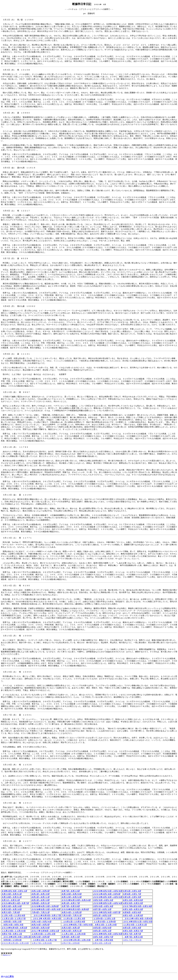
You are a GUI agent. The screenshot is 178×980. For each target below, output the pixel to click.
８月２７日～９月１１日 (12, 934)
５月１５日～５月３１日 (11, 894)
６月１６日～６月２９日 (71, 894)
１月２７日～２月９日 (70, 943)
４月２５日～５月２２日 (133, 903)
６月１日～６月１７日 (70, 903)
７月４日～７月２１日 (40, 912)
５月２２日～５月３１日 (71, 931)
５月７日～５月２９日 (70, 906)
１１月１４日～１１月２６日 (13, 916)
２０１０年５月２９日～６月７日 (107, 912)
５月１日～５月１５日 (132, 897)
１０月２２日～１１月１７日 (44, 940)
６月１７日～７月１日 (132, 940)
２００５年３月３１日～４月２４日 (108, 903)
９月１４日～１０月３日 (133, 916)
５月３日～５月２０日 (40, 928)
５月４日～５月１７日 (132, 894)
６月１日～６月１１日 (40, 897)
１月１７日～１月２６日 (42, 943)
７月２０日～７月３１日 (71, 916)
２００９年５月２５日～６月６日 (75, 909)
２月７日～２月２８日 (103, 940)
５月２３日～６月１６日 (11, 906)
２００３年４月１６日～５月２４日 (76, 900)
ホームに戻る (7, 976)
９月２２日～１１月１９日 (105, 925)
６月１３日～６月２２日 (133, 909)
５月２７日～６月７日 (132, 934)
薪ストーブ (8, 955)
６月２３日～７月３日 (11, 912)
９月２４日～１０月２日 (71, 912)
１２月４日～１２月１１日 (104, 919)
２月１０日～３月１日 (102, 943)
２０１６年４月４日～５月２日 (14, 928)
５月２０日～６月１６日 (11, 909)
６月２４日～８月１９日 (12, 925)
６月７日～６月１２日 (102, 909)
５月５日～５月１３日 (11, 922)
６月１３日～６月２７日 (133, 931)
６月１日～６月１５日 (40, 894)
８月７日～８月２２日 (133, 937)
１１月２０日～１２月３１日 (135, 925)
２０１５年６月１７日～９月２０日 (77, 925)
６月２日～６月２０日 (102, 928)
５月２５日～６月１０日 (103, 900)
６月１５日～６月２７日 (103, 937)
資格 (4, 955)
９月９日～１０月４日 (11, 940)
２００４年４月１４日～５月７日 (15, 903)
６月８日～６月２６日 (132, 912)
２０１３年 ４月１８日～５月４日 (137, 919)
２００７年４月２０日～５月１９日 (137, 906)
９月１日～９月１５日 (132, 928)
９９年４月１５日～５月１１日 (14, 891)
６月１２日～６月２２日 (71, 897)
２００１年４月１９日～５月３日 (107, 894)
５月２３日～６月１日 (70, 928)
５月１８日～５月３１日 (11, 897)
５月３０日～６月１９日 (103, 906)
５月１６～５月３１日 (11, 900)
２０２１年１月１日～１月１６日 (15, 943)
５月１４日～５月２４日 (41, 922)
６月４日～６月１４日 (70, 937)
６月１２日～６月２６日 (133, 900)
